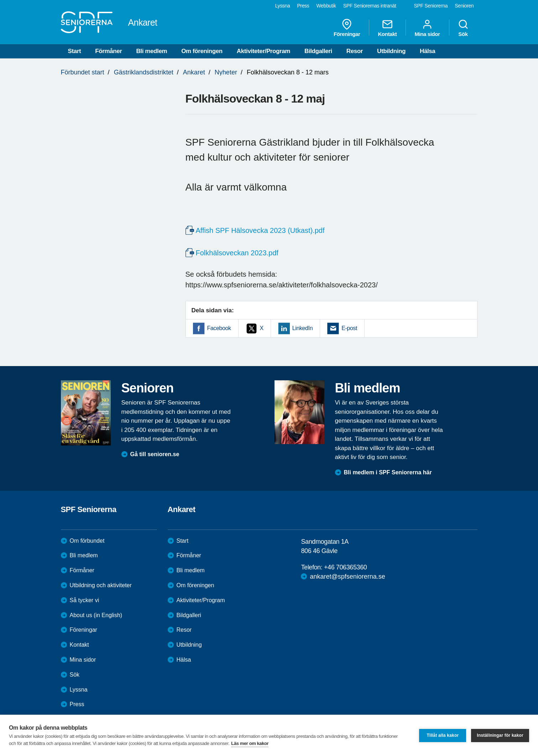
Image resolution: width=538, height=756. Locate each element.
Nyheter (226, 72)
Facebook (219, 328)
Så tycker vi (85, 600)
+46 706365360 (345, 567)
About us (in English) (96, 615)
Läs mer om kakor (250, 743)
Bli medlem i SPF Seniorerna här (388, 472)
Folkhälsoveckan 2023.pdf (237, 253)
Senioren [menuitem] (464, 6)
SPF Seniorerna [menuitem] (431, 6)
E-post (349, 328)
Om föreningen (202, 51)
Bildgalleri (318, 51)
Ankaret (194, 72)
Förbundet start (83, 72)
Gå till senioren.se (155, 454)
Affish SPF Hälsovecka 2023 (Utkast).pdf (260, 230)
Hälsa (427, 51)
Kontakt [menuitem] (387, 28)
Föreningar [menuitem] (347, 28)
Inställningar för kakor (500, 735)
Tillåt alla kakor (443, 735)
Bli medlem (152, 51)
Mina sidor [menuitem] (427, 28)
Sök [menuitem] (463, 28)
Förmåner (108, 51)
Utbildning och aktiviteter (101, 585)
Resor (355, 51)
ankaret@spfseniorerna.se (347, 577)
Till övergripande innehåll (0, 0)
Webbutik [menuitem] (326, 6)
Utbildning (391, 51)
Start (75, 51)
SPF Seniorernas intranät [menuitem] (370, 6)
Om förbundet (87, 541)
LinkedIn (302, 328)
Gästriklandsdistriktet (144, 72)
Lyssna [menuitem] (283, 6)
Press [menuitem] (303, 6)
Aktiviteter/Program (263, 51)
